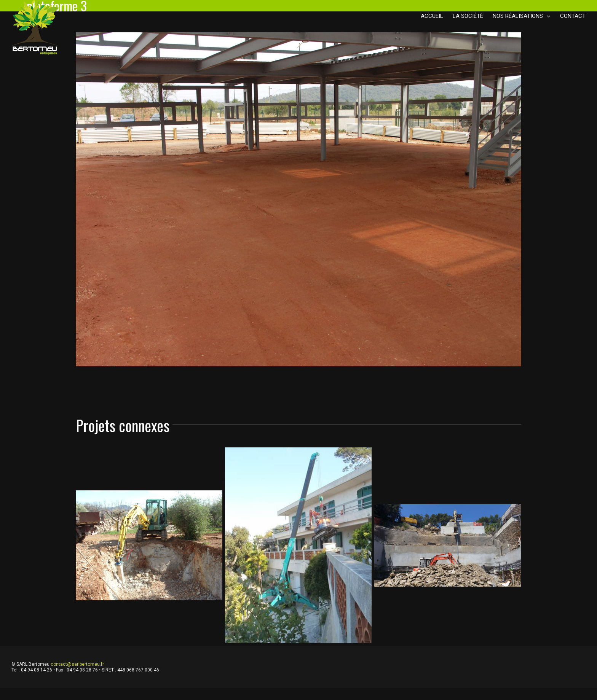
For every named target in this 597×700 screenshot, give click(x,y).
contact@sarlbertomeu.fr (77, 664)
